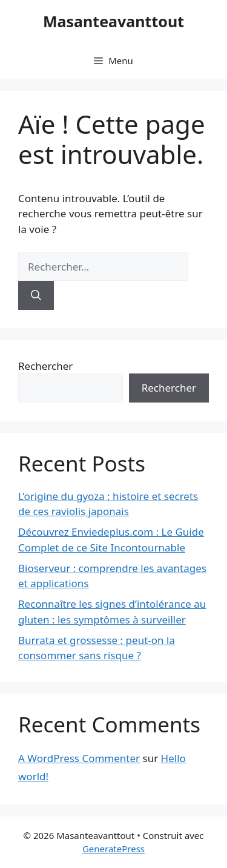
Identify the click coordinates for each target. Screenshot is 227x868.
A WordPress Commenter (79, 758)
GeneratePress (113, 849)
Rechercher (45, 366)
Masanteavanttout (113, 21)
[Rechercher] (36, 295)
